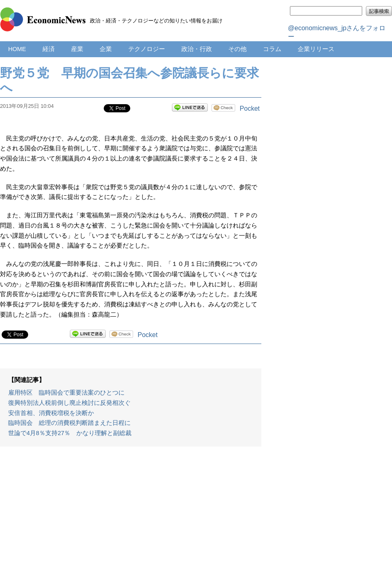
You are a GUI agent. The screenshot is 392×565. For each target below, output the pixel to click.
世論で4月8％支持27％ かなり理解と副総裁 (70, 433)
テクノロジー (147, 49)
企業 (106, 49)
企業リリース (316, 49)
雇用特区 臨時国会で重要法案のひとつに (66, 393)
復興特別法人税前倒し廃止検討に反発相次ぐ (69, 403)
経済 (49, 49)
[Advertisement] (131, 510)
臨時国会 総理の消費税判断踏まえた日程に (69, 423)
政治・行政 (197, 49)
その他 (237, 49)
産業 (77, 49)
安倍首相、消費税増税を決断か (51, 413)
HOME (17, 49)
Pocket (250, 108)
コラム (272, 49)
